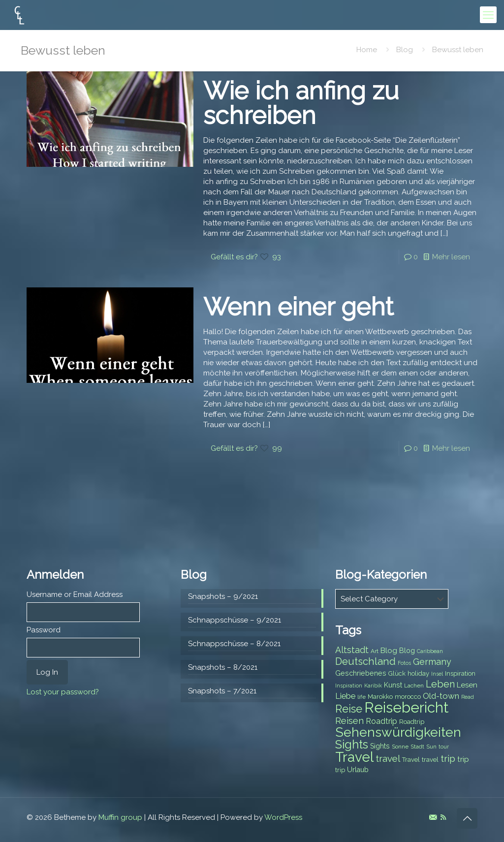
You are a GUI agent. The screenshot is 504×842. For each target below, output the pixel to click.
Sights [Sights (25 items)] (352, 745)
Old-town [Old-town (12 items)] (441, 696)
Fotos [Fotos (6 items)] (404, 663)
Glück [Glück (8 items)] (397, 673)
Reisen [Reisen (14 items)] (349, 721)
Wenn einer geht (299, 307)
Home (367, 50)
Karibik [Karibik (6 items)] (373, 686)
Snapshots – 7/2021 (222, 691)
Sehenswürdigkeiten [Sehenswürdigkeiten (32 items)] (398, 732)
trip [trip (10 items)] (463, 759)
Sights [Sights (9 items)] (380, 746)
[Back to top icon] (467, 818)
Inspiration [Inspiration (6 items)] (349, 686)
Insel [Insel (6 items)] (437, 674)
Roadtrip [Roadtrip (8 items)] (412, 722)
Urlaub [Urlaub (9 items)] (358, 770)
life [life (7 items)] (362, 697)
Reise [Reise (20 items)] (349, 709)
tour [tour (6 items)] (444, 747)
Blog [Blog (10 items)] (389, 651)
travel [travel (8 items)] (430, 760)
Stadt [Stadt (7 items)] (417, 747)
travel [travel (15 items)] (388, 758)
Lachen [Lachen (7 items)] (414, 686)
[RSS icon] (443, 817)
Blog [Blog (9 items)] (407, 651)
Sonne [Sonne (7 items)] (400, 747)
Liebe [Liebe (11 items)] (345, 696)
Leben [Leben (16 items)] (440, 684)
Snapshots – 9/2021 (223, 596)
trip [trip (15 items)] (448, 758)
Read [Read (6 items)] (468, 697)
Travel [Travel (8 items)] (411, 760)
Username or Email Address (75, 594)
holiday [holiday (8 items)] (418, 673)
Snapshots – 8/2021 (223, 667)
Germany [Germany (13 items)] (432, 662)
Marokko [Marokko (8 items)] (380, 697)
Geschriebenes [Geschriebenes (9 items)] (361, 673)
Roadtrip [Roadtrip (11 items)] (381, 721)
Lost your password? (63, 692)
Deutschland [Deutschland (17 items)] (365, 661)
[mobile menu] (488, 15)
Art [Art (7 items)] (375, 651)
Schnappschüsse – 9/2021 (235, 620)
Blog (405, 50)
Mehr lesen (451, 257)
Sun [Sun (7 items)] (431, 747)
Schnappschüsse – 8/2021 (234, 644)
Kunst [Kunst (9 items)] (393, 685)
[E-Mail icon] (433, 817)
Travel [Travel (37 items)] (354, 757)
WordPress (283, 817)
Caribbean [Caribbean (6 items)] (430, 651)
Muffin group (120, 817)
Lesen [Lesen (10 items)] (467, 685)
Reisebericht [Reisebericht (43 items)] (406, 707)
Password (44, 630)
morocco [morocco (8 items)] (408, 697)
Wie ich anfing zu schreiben (301, 103)
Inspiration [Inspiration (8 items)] (460, 673)
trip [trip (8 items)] (340, 770)
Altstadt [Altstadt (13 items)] (352, 650)
